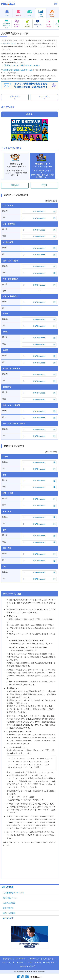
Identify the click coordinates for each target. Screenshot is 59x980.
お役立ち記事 (8, 918)
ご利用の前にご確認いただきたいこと (18, 70)
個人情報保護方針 (27, 966)
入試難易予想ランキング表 (13, 893)
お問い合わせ (48, 959)
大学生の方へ (35, 959)
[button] (56, 24)
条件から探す (15, 96)
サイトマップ (7, 962)
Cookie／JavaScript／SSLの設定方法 (40, 962)
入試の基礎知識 (9, 903)
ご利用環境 (19, 962)
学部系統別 (15, 185)
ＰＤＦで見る (44, 96)
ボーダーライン (9, 43)
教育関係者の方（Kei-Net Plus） (14, 959)
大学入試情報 (7, 887)
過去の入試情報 (9, 913)
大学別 (44, 185)
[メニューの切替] (56, 3)
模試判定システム (10, 898)
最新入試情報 (8, 908)
